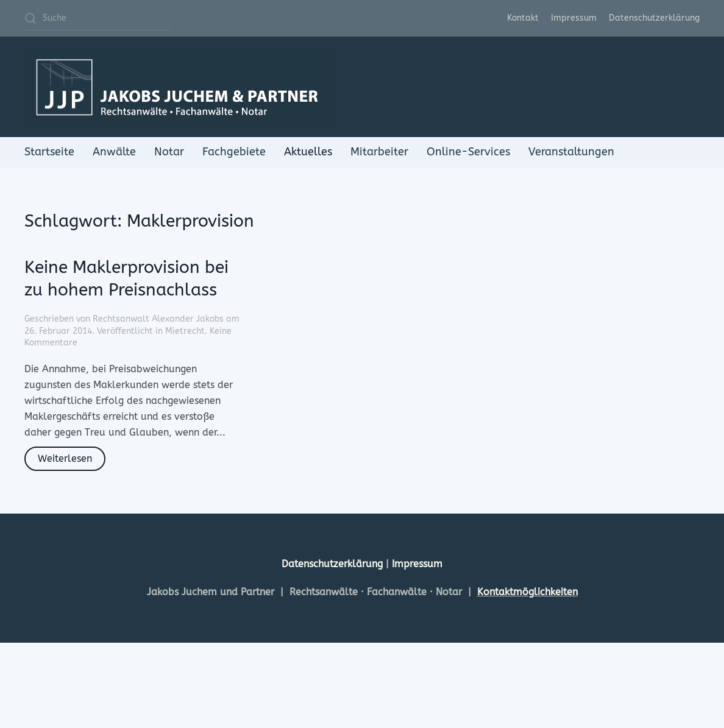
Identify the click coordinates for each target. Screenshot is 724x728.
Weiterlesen (65, 458)
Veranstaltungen (571, 152)
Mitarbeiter (379, 152)
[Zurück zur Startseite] (177, 87)
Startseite (49, 152)
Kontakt (523, 18)
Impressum (574, 18)
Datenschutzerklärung (654, 18)
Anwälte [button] (114, 152)
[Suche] (98, 18)
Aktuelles (308, 152)
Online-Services (468, 152)
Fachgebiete (234, 152)
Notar (169, 152)
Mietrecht (185, 331)
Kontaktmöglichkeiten (527, 592)
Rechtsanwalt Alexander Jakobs (158, 319)
